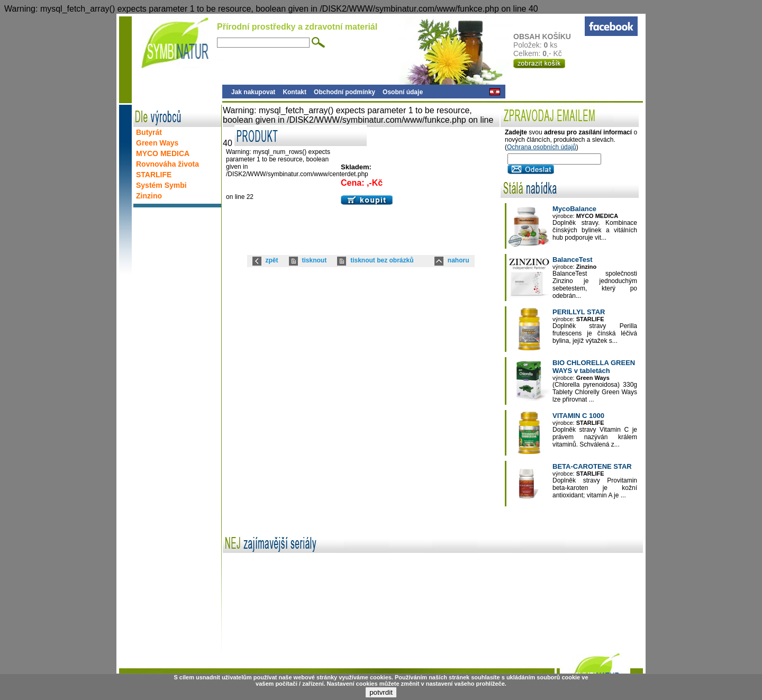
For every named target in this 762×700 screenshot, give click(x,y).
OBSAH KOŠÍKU (548, 37)
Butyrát (149, 132)
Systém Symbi (161, 185)
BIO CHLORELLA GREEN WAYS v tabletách (594, 367)
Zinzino (149, 196)
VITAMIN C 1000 (578, 416)
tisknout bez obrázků (382, 260)
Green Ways (157, 143)
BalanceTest (573, 260)
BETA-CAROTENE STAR (592, 466)
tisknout (315, 260)
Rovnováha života (167, 164)
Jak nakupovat (253, 92)
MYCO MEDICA (163, 153)
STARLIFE (154, 175)
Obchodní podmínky (344, 92)
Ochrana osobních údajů (542, 147)
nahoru (459, 260)
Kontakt (294, 92)
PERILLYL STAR (579, 312)
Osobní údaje (403, 92)
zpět (272, 260)
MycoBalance (574, 209)
